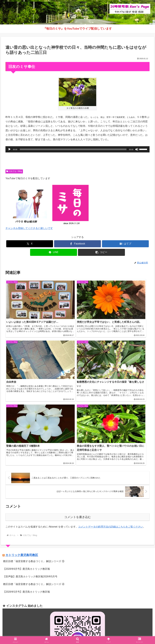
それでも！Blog (14, 171)
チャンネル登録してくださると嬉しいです (29, 228)
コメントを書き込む (78, 436)
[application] (77, 149)
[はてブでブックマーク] (125, 244)
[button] (101, 252)
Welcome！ (45, 634)
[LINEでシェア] (53, 252)
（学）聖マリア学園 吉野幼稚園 (20, 614)
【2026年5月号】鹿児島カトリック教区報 (27, 511)
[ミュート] (137, 149)
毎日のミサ (96, 634)
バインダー (110, 634)
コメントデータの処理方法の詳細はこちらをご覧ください (111, 446)
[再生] (10, 149)
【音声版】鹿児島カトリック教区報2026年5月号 (30, 496)
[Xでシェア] (30, 244)
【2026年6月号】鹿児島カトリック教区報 (27, 488)
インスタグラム (80, 634)
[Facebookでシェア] (77, 244)
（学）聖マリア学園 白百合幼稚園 (22, 619)
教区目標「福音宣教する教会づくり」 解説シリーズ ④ (34, 503)
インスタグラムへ (77, 592)
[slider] (73, 149)
